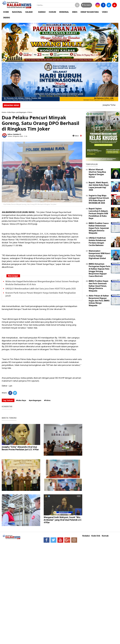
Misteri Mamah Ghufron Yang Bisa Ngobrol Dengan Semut (97, 173)
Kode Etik (96, 536)
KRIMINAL (64, 12)
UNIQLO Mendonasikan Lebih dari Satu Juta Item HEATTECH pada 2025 (41, 289)
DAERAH (42, 12)
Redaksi (86, 536)
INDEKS (7, 18)
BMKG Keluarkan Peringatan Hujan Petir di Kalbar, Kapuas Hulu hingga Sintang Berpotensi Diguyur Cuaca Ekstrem (100, 270)
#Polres (47, 400)
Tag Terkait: (8, 400)
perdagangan (21, 112)
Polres (30, 112)
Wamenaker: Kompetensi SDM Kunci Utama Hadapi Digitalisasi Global (99, 255)
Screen (86, 5)
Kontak (105, 536)
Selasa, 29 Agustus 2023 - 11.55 (17, 136)
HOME (6, 12)
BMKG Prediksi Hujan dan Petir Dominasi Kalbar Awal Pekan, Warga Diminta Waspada (98, 286)
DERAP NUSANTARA (90, 12)
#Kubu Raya (21, 400)
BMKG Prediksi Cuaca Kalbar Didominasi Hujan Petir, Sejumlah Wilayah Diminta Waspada (99, 228)
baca (76, 136)
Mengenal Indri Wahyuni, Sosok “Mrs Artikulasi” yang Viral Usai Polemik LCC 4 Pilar (63, 520)
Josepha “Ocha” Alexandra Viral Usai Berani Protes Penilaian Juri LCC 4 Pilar (20, 448)
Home (4, 112)
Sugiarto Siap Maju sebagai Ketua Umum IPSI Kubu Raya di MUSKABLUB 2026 (99, 199)
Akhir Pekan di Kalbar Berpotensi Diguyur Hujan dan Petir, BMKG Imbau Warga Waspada (99, 301)
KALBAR (29, 12)
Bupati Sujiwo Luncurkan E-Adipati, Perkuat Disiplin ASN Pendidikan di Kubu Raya (98, 213)
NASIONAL (17, 12)
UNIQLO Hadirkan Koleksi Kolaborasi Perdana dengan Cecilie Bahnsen (97, 241)
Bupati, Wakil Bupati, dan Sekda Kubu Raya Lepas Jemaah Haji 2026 (99, 186)
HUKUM (52, 12)
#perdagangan (35, 400)
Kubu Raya (11, 112)
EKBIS (75, 12)
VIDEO (105, 12)
